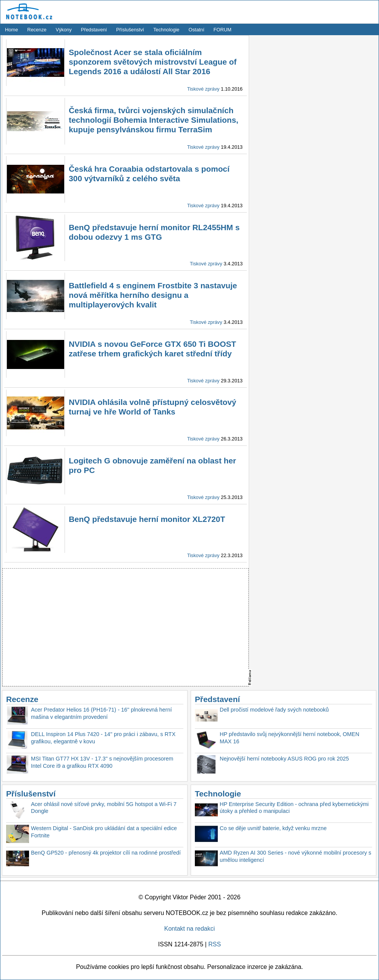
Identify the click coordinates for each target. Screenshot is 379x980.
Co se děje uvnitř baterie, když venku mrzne (273, 828)
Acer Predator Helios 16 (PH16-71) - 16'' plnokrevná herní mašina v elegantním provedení (101, 713)
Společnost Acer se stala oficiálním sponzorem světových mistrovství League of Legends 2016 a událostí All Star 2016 (153, 62)
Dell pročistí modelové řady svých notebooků (274, 710)
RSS (215, 944)
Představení (94, 30)
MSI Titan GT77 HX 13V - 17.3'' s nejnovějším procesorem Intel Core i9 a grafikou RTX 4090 (102, 762)
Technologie (166, 30)
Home (11, 30)
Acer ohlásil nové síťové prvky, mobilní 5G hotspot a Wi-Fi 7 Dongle (104, 808)
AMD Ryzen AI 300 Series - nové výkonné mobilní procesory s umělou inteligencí (296, 856)
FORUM (223, 30)
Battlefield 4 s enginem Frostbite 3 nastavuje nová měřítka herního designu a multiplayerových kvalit (153, 295)
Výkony (64, 30)
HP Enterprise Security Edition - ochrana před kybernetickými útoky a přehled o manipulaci (294, 808)
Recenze (37, 30)
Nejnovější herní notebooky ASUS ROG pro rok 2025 (284, 759)
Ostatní (197, 30)
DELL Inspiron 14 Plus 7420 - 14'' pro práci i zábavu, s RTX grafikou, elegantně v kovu (103, 738)
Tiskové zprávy (203, 89)
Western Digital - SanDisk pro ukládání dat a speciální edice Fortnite (104, 832)
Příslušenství (130, 30)
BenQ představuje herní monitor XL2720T (147, 519)
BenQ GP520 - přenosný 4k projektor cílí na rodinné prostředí (106, 853)
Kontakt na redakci (190, 929)
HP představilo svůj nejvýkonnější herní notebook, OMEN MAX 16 (289, 738)
